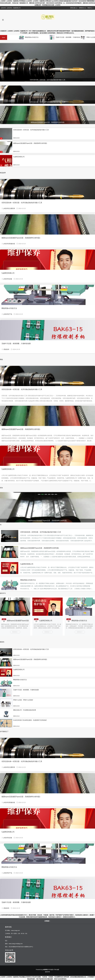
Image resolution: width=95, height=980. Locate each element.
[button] (39, 494)
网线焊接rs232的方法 (35, 37)
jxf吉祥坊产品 (8, 314)
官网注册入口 (74, 8)
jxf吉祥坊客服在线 (9, 244)
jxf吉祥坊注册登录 (9, 208)
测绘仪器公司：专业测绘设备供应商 (25, 710)
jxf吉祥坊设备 (8, 279)
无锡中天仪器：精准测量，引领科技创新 (72, 37)
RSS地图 (51, 970)
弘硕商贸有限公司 (19, 157)
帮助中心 (91, 8)
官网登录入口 (83, 8)
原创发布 (6, 349)
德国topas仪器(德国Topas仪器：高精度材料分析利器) (30, 143)
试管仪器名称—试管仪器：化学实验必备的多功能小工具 (31, 130)
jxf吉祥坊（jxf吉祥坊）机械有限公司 (10, 977)
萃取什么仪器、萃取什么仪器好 (23, 700)
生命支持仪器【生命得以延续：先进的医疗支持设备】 (30, 720)
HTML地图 (56, 970)
